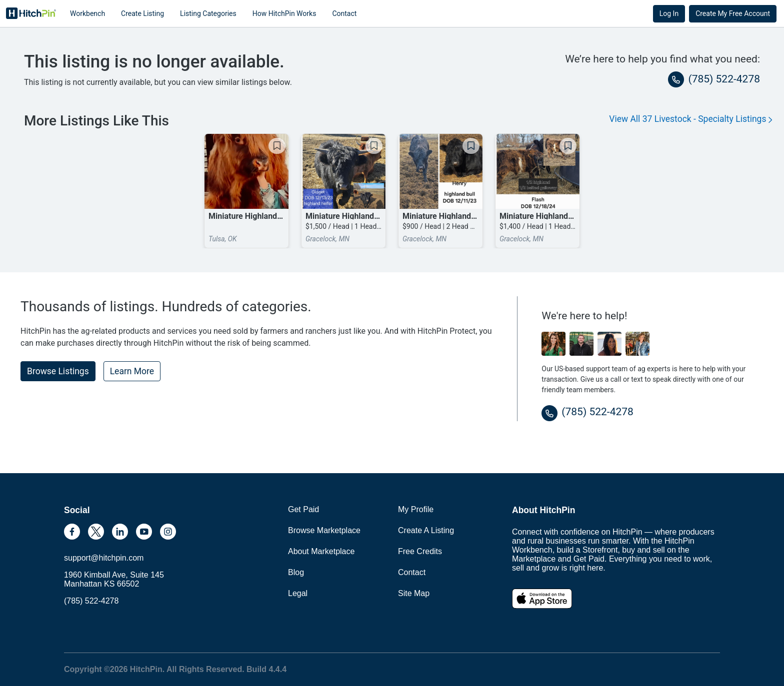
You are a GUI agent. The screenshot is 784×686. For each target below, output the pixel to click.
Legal (298, 593)
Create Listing (142, 13)
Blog (296, 572)
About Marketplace (321, 551)
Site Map (414, 593)
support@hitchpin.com (104, 558)
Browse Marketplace (324, 530)
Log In (669, 13)
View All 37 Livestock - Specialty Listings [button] (690, 119)
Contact (344, 13)
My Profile (416, 509)
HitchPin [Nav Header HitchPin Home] (31, 13)
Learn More (132, 371)
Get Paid (303, 509)
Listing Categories (208, 13)
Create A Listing (426, 530)
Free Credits (420, 551)
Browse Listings (58, 371)
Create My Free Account (733, 13)
